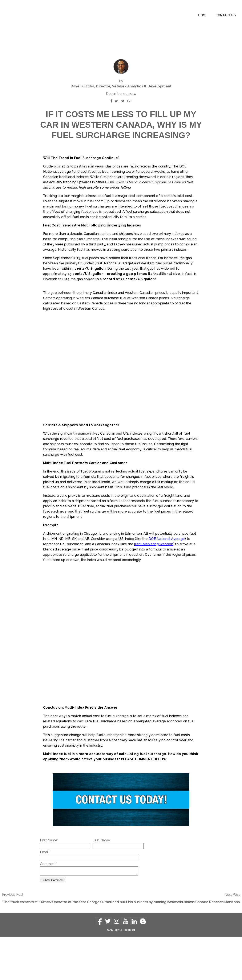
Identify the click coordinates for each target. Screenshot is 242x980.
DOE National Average (167, 581)
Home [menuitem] (203, 15)
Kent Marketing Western (154, 586)
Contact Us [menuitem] (226, 15)
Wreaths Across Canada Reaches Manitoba (204, 945)
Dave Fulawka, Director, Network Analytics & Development (121, 62)
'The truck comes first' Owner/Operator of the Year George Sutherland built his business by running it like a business (98, 945)
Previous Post (13, 938)
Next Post (232, 938)
